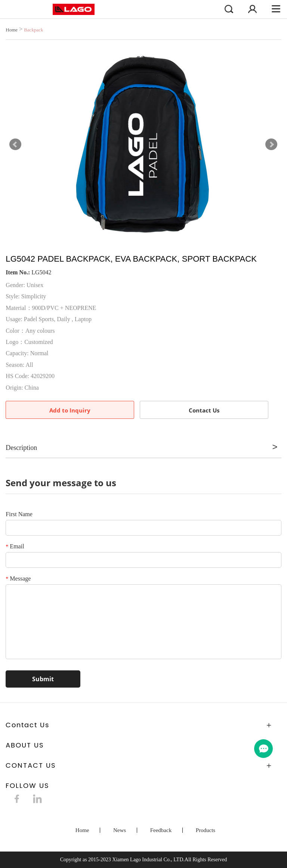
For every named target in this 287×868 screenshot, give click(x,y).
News (120, 830)
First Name (19, 514)
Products (206, 830)
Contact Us (204, 410)
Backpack (33, 30)
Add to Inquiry (70, 410)
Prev (15, 144)
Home (12, 30)
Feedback (161, 830)
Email (15, 546)
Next (271, 144)
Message (18, 578)
